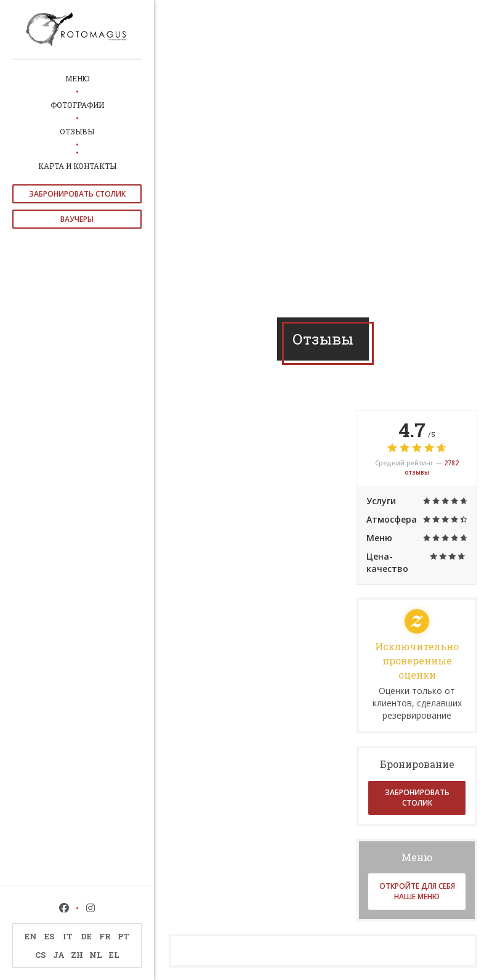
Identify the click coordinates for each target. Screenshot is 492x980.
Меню (77, 78)
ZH (77, 955)
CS (40, 955)
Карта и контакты (77, 166)
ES (49, 936)
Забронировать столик (77, 194)
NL (96, 955)
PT (123, 936)
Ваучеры (77, 219)
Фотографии (77, 105)
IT (68, 936)
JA (59, 955)
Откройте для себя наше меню (417, 891)
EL (114, 955)
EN (31, 936)
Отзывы (77, 131)
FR (105, 936)
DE (86, 936)
